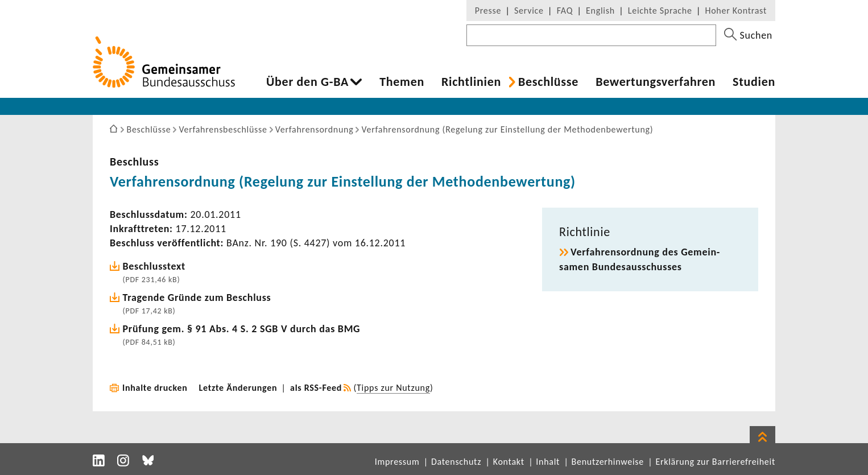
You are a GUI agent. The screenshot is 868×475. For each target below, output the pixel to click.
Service (529, 11)
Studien (754, 82)
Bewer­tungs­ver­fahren (656, 82)
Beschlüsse (548, 82)
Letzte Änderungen (238, 388)
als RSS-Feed (316, 388)
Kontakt (509, 462)
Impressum (397, 462)
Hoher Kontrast (736, 11)
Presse (488, 11)
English (600, 11)
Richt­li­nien (471, 82)
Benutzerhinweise (608, 462)
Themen (402, 82)
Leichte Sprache (660, 11)
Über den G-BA (307, 82)
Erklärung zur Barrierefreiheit (715, 462)
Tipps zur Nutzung (393, 388)
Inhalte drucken (155, 388)
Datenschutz (456, 462)
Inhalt (548, 462)
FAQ (565, 11)
